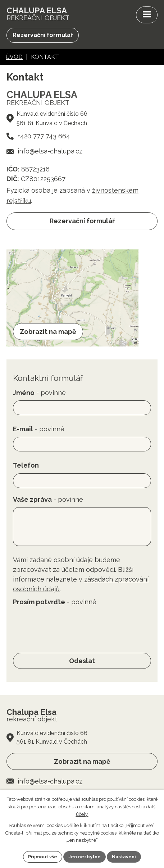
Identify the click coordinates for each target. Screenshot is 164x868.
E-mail (39, 429)
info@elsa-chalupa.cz (50, 151)
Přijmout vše (43, 857)
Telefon (26, 465)
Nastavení (124, 857)
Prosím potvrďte (55, 602)
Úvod (14, 57)
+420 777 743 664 (44, 136)
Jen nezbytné (85, 857)
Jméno (39, 393)
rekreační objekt (38, 14)
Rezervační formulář (43, 35)
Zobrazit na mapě (82, 761)
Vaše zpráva (48, 499)
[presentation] (68, 624)
